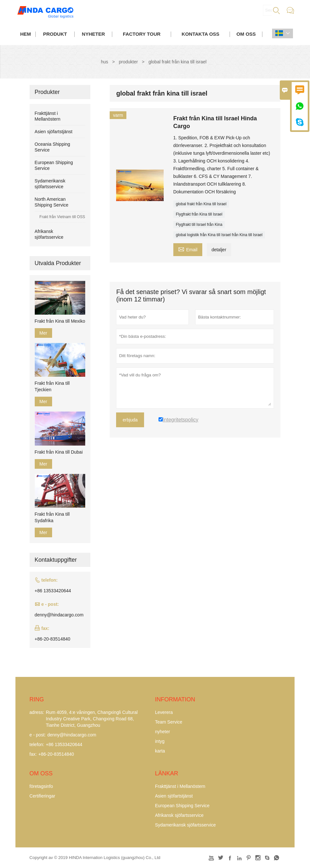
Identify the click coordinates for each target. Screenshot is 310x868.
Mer (43, 333)
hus (105, 62)
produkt (55, 34)
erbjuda (130, 420)
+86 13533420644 (53, 591)
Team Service (169, 722)
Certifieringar (42, 796)
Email (188, 249)
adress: (37, 712)
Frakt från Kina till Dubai (59, 452)
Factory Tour (142, 34)
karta (160, 751)
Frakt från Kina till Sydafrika (52, 517)
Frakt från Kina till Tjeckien (52, 386)
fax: (33, 754)
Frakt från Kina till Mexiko (60, 321)
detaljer (219, 250)
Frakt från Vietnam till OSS (62, 217)
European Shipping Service (182, 806)
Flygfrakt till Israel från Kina (199, 225)
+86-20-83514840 (53, 639)
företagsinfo (41, 786)
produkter (128, 62)
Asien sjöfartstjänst (54, 132)
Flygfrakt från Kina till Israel (199, 214)
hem (26, 34)
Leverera (164, 712)
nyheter (94, 34)
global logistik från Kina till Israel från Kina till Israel (219, 235)
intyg (160, 741)
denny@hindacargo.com (59, 615)
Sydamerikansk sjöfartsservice (185, 825)
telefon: (37, 744)
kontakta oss (201, 34)
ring (37, 699)
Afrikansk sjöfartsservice (179, 815)
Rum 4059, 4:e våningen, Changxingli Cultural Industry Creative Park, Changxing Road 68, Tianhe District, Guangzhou (92, 719)
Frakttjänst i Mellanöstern (180, 786)
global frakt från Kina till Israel (201, 204)
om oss (246, 34)
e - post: (38, 735)
